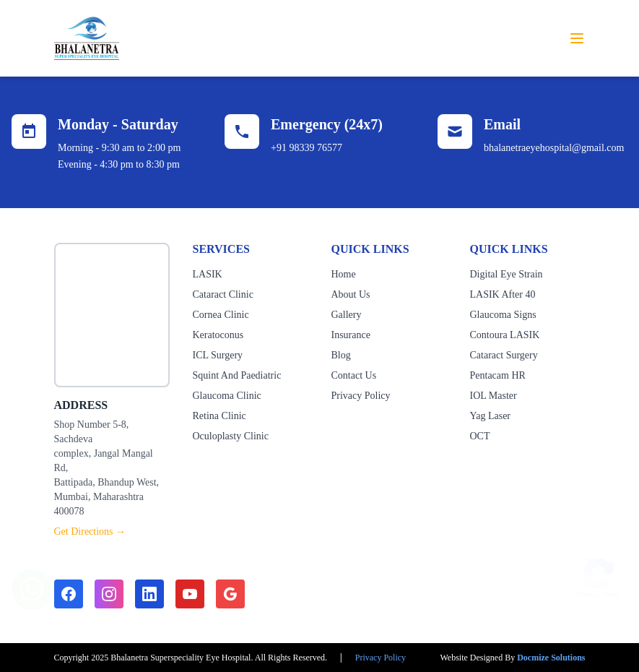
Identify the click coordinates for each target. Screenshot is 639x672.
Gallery (347, 315)
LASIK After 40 (503, 294)
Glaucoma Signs (503, 315)
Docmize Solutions (551, 658)
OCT (480, 436)
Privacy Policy (361, 396)
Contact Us (354, 375)
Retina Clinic (219, 416)
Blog (341, 355)
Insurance (351, 335)
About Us (351, 294)
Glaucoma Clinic (227, 396)
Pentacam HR (498, 375)
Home (344, 274)
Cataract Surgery (504, 355)
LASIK (208, 274)
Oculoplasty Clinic (231, 436)
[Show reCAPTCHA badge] (599, 570)
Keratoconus (218, 335)
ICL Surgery (218, 355)
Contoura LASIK (505, 335)
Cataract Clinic (223, 294)
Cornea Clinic (221, 315)
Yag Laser (491, 416)
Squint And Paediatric (237, 375)
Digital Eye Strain (507, 274)
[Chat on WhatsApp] (32, 582)
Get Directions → (90, 531)
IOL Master (494, 396)
